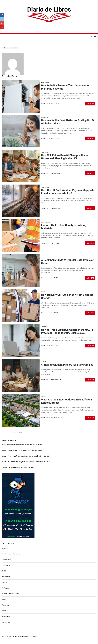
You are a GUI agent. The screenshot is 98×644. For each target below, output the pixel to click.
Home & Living (7, 577)
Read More (90, 103)
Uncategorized (7, 616)
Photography (6, 588)
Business (5, 548)
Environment (6, 565)
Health (4, 571)
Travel (4, 611)
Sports (4, 599)
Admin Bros (45, 103)
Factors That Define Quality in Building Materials (18, 467)
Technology (6, 605)
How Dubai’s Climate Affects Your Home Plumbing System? (22, 445)
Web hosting (6, 622)
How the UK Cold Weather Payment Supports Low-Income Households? (68, 192)
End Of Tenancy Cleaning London (13, 554)
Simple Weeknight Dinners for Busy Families (67, 365)
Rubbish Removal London (10, 594)
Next (20, 432)
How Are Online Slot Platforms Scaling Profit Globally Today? (22, 450)
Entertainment (7, 560)
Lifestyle (4, 582)
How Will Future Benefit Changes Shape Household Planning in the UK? (64, 157)
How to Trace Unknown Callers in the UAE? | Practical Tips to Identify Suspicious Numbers (67, 333)
